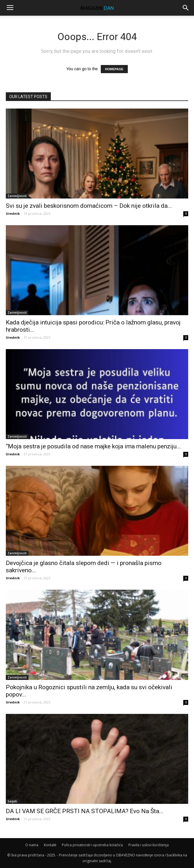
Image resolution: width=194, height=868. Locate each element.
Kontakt (50, 845)
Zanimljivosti (17, 196)
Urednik (13, 213)
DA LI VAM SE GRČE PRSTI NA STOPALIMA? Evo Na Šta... (85, 811)
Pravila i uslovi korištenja (149, 845)
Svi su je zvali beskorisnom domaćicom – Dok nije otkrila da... (89, 206)
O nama (32, 845)
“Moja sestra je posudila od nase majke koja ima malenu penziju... (93, 446)
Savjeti (12, 801)
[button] (186, 8)
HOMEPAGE (114, 69)
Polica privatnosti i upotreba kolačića (92, 845)
